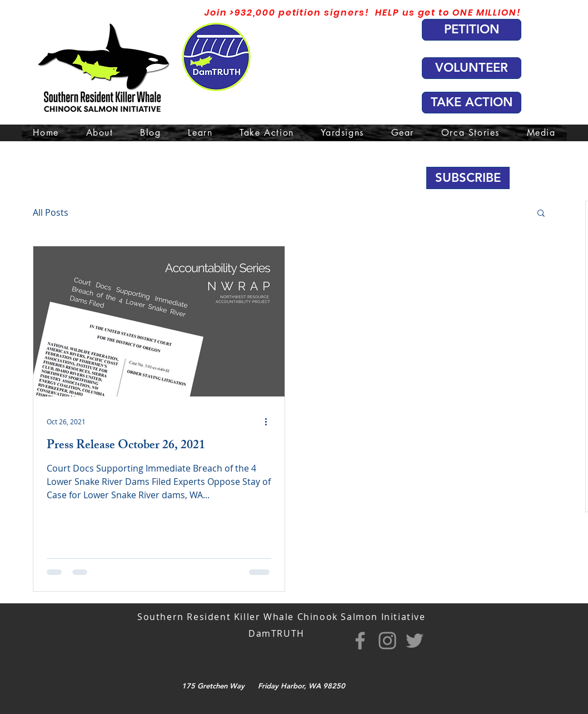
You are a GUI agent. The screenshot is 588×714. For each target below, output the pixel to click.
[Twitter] (415, 641)
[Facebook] (360, 641)
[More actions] (270, 422)
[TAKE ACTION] (472, 103)
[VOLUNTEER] (472, 68)
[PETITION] (472, 30)
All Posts (51, 212)
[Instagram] (387, 641)
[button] (468, 178)
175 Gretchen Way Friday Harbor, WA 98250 (263, 686)
